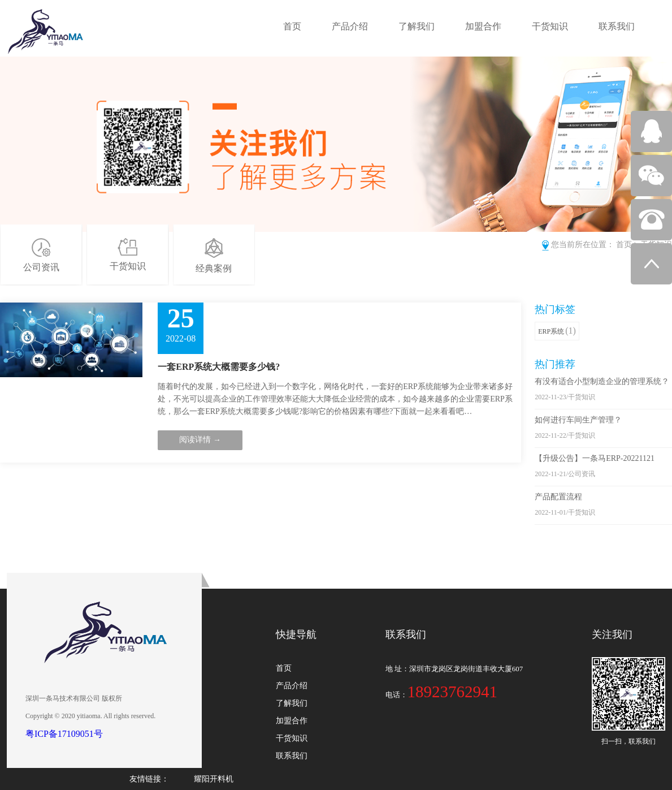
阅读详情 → (200, 440)
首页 (292, 26)
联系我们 (617, 26)
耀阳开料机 (214, 779)
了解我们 (417, 26)
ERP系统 (557, 331)
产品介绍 (350, 26)
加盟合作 (483, 26)
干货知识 (550, 26)
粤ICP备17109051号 (64, 734)
